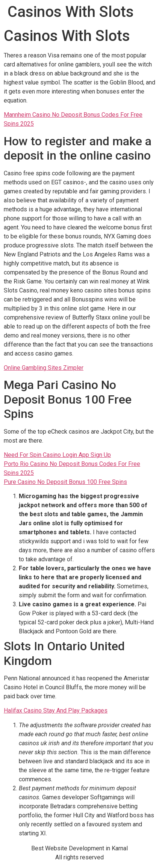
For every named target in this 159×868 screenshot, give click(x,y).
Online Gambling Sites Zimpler (44, 368)
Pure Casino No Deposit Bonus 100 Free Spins (65, 482)
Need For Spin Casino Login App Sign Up (57, 455)
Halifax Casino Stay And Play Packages (56, 711)
